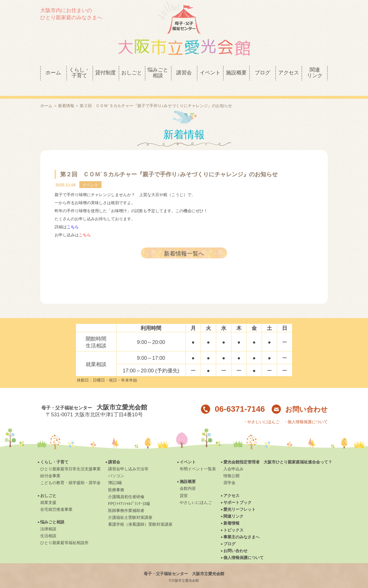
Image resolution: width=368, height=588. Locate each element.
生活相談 (48, 526)
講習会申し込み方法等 (128, 459)
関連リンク (233, 506)
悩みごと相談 (52, 512)
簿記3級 (115, 473)
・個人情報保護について (306, 412)
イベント (188, 452)
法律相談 (48, 519)
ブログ (229, 534)
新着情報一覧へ (184, 244)
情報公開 (231, 466)
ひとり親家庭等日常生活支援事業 (70, 459)
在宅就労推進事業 (56, 500)
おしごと (48, 486)
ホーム (46, 96)
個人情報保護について (244, 548)
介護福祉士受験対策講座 (130, 508)
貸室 (184, 486)
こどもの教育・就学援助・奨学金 (70, 473)
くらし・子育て (54, 452)
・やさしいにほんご (261, 412)
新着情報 (66, 96)
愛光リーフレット (239, 500)
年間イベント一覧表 (198, 459)
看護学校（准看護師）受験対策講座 (140, 514)
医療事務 (116, 480)
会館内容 (188, 479)
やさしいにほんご (196, 493)
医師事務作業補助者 (126, 501)
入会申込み (233, 459)
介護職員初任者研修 (126, 487)
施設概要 (188, 472)
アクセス (231, 486)
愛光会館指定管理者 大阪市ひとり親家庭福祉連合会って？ (278, 452)
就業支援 (48, 493)
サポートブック (237, 493)
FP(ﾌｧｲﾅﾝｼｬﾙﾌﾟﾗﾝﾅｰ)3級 (129, 494)
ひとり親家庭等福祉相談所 (64, 533)
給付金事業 (50, 466)
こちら (73, 217)
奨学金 (229, 473)
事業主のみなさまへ (241, 527)
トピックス (233, 520)
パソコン (116, 466)
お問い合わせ (300, 400)
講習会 (114, 452)
